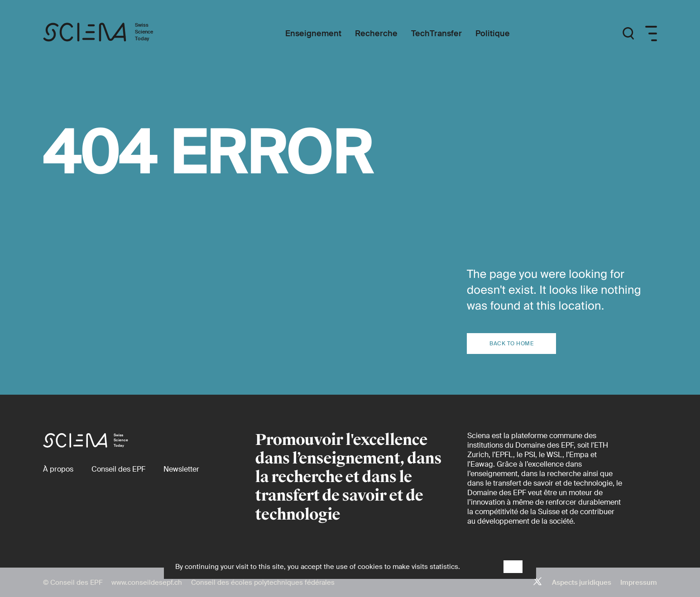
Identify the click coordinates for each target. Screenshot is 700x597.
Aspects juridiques (582, 583)
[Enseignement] (313, 34)
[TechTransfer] (436, 34)
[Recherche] (376, 34)
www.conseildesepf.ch (147, 583)
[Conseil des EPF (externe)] (118, 469)
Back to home (511, 344)
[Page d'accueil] (108, 33)
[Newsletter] (181, 469)
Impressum (639, 583)
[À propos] (58, 469)
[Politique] (493, 34)
